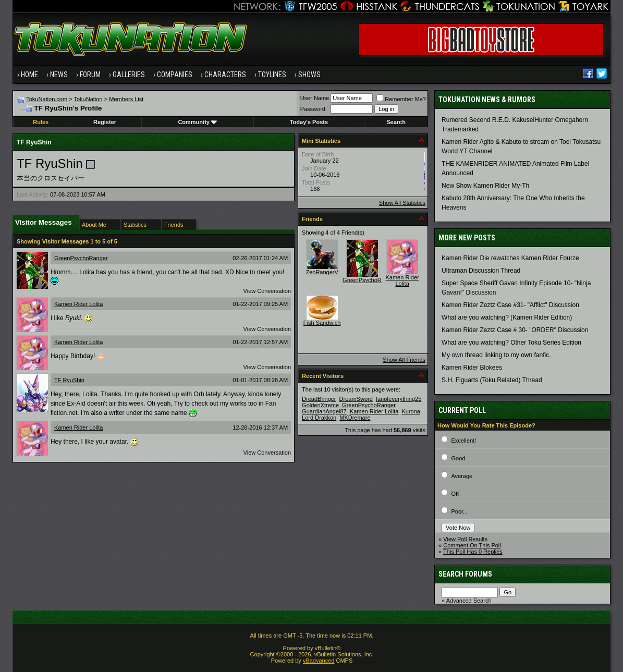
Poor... (459, 511)
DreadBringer (319, 399)
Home (29, 75)
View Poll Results (465, 539)
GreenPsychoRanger (81, 258)
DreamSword (356, 399)
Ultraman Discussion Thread (481, 271)
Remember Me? (401, 99)
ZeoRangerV (322, 272)
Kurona (411, 411)
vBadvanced (319, 661)
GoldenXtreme (320, 405)
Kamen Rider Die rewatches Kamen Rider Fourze (510, 258)
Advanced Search (469, 601)
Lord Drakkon (319, 418)
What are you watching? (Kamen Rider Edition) (507, 317)
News (59, 75)
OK (455, 494)
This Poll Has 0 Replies (473, 552)
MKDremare (355, 418)
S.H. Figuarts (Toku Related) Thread (492, 380)
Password (313, 109)
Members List (126, 99)
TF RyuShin (69, 380)
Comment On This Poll (472, 545)
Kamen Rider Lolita (79, 304)
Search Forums (465, 574)
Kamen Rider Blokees (472, 368)
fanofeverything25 (399, 399)
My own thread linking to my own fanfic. (496, 355)
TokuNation (88, 99)
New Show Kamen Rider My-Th (485, 186)
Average (462, 476)
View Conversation (267, 291)
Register (105, 122)
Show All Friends (404, 360)
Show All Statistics (402, 203)
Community (197, 122)
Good (458, 458)
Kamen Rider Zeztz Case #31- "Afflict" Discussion (510, 305)
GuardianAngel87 (324, 411)
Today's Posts (309, 122)
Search (396, 122)
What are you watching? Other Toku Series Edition (511, 343)
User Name (315, 98)
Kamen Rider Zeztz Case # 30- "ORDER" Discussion (515, 330)
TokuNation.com (47, 99)
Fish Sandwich (322, 323)
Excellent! (463, 441)
